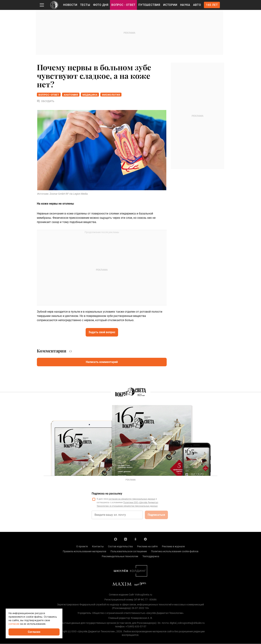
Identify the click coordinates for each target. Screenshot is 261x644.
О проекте (82, 547)
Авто (197, 5)
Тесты (85, 5)
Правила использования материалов (84, 552)
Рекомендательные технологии (120, 557)
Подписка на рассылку (107, 494)
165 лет (212, 5)
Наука (185, 5)
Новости (70, 5)
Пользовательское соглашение (129, 552)
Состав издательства (120, 547)
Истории (170, 5)
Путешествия (149, 5)
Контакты (98, 547)
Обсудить (46, 101)
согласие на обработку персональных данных (132, 499)
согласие (14, 624)
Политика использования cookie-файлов (175, 552)
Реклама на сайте (147, 547)
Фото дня (101, 5)
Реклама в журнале (173, 547)
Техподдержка (151, 557)
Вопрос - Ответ (123, 5)
